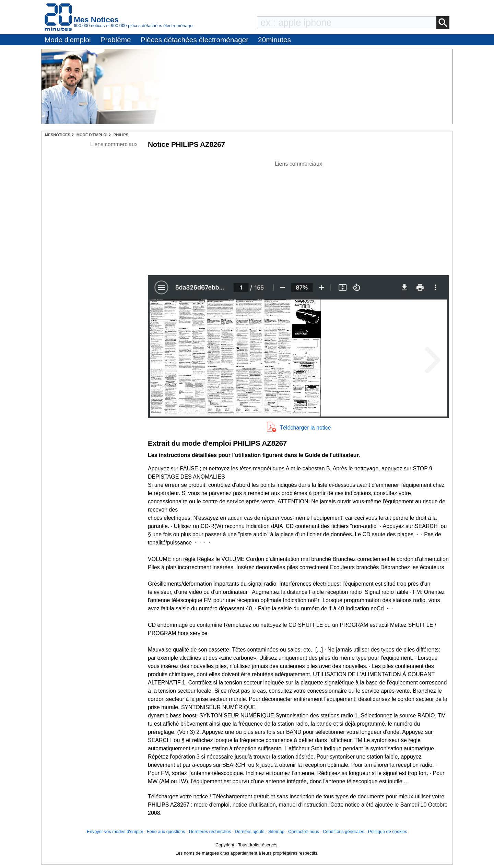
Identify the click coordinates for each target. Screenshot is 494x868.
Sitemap (276, 831)
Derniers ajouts (250, 831)
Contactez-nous (304, 831)
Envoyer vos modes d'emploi (115, 831)
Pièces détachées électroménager (195, 40)
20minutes (274, 40)
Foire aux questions (166, 831)
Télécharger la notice (305, 428)
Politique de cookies (388, 831)
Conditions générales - (345, 831)
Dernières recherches (210, 831)
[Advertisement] (298, 216)
